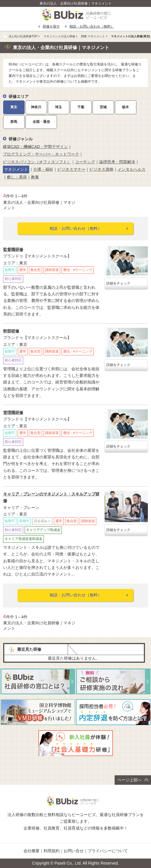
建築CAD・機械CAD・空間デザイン (35, 147)
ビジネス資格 (101, 169)
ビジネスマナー (71, 169)
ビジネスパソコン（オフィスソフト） (37, 162)
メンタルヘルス (132, 169)
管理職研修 (13, 412)
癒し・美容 (17, 177)
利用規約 (52, 851)
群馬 (14, 122)
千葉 (81, 107)
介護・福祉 (43, 169)
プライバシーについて (108, 851)
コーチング (85, 162)
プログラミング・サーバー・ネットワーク (41, 154)
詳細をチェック (118, 283)
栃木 (125, 107)
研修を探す (51, 26)
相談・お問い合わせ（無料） (92, 26)
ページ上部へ (133, 780)
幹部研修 (11, 331)
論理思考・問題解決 (117, 162)
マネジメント (16, 169)
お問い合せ (74, 851)
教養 (35, 177)
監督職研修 (13, 249)
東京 (14, 107)
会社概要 (32, 851)
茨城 (103, 107)
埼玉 (58, 107)
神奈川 (36, 107)
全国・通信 (41, 122)
